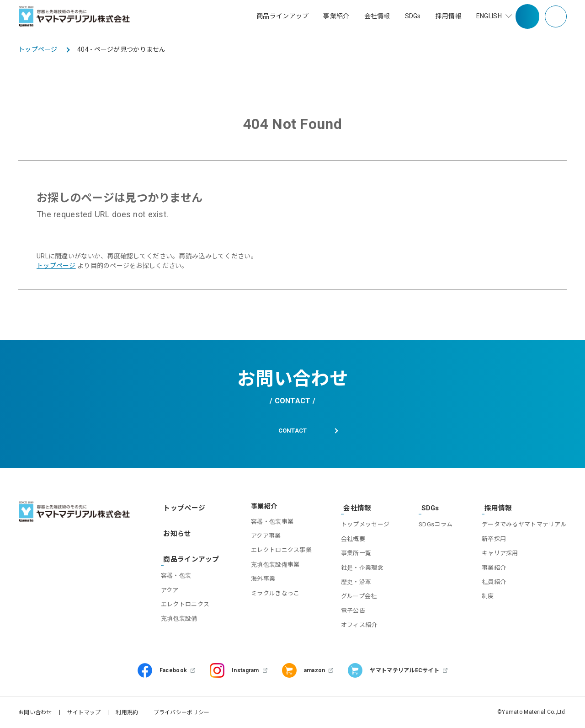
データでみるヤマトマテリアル (524, 524)
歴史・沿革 (352, 581)
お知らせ (176, 531)
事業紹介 (494, 567)
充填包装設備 (181, 612)
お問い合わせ (35, 712)
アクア (172, 583)
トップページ (56, 266)
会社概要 (349, 538)
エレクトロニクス (187, 597)
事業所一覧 (352, 553)
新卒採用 (494, 538)
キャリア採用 (500, 553)
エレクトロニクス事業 (276, 553)
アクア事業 (261, 538)
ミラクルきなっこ (270, 596)
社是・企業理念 (359, 567)
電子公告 (349, 610)
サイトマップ (84, 712)
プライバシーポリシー (182, 712)
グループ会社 (355, 596)
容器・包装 (178, 569)
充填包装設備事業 (270, 567)
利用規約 (127, 712)
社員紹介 (494, 581)
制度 (488, 596)
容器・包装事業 (267, 524)
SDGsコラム (434, 524)
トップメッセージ (362, 524)
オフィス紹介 (356, 624)
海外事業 (258, 581)
